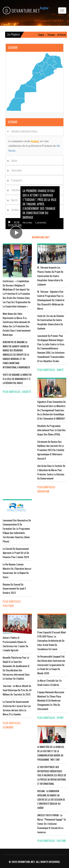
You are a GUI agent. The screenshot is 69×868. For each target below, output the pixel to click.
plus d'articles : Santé (50, 370)
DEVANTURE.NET (21, 10)
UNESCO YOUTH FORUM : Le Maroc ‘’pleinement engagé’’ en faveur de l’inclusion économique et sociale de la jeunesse (52, 824)
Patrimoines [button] (17, 190)
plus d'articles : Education (47, 489)
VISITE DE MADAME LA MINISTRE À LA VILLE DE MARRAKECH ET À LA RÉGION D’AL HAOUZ (17, 379)
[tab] (34, 131)
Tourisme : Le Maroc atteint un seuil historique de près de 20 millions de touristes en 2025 (17, 690)
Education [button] (15, 170)
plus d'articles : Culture (52, 841)
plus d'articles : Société (17, 392)
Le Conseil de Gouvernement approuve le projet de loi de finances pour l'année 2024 (16, 553)
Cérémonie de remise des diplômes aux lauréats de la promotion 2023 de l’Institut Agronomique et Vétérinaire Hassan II (51, 450)
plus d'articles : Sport (51, 718)
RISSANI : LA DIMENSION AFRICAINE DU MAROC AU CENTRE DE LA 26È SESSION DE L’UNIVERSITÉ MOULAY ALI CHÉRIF (51, 799)
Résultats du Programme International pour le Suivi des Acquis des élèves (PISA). (52, 430)
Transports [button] (16, 180)
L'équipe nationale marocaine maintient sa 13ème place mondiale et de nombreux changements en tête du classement (51, 700)
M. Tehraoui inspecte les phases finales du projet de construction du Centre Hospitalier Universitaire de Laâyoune (50, 276)
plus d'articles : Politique (12, 604)
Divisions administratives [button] (23, 131)
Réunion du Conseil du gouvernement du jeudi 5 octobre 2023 (14, 589)
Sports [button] (13, 200)
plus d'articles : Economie (12, 725)
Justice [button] (14, 210)
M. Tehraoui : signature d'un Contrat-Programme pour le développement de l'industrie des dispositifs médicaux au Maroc (51, 300)
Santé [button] (13, 160)
